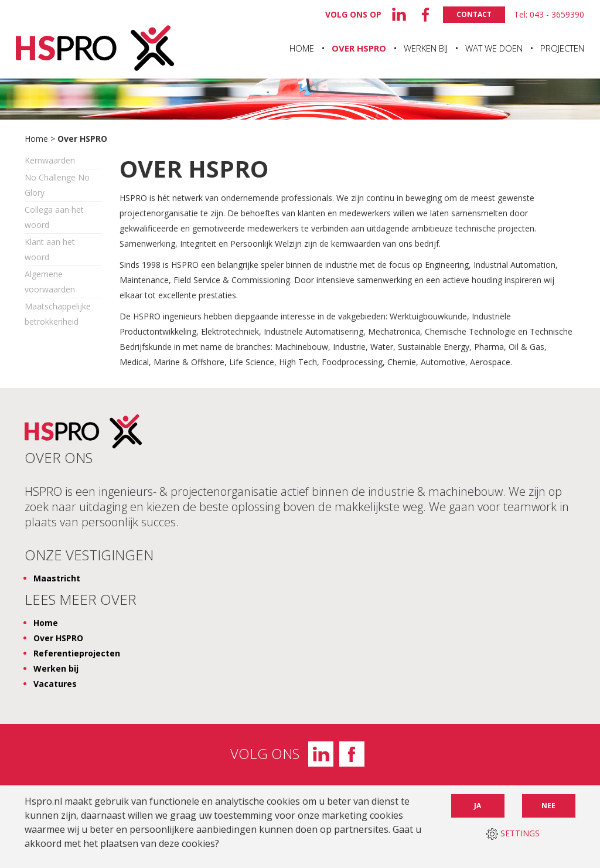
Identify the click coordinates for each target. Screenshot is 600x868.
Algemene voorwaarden (50, 282)
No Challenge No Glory (57, 185)
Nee (548, 806)
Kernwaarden (50, 160)
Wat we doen (494, 48)
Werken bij (426, 48)
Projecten (562, 48)
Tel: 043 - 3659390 (549, 14)
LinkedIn (321, 754)
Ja (478, 806)
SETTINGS (513, 834)
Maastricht (57, 578)
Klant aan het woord (50, 249)
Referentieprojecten (77, 653)
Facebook (352, 754)
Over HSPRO (359, 48)
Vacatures (55, 684)
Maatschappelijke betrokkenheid (58, 314)
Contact (474, 14)
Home (302, 48)
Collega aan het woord (54, 217)
